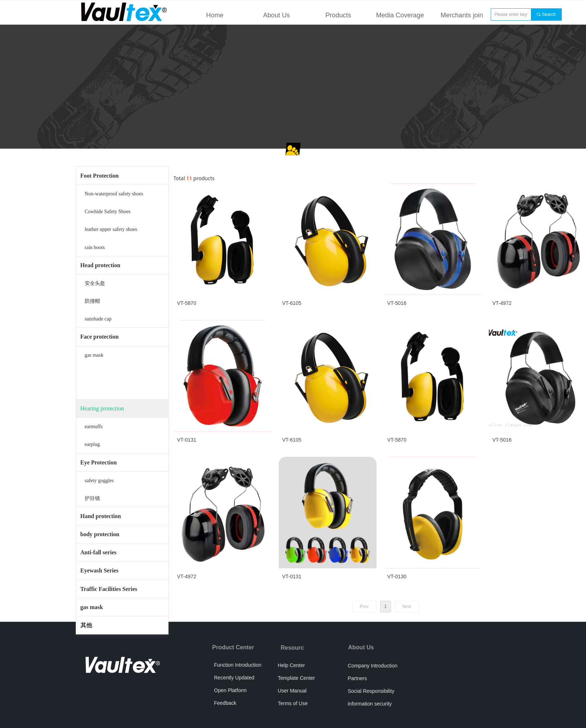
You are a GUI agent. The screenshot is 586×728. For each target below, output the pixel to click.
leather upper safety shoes (111, 229)
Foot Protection (100, 176)
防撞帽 (92, 301)
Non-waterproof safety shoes (114, 194)
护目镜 (92, 498)
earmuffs (94, 427)
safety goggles (99, 481)
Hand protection (101, 516)
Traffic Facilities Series (109, 589)
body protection (100, 534)
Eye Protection (99, 462)
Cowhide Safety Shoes (108, 212)
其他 (86, 625)
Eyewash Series (99, 570)
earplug (92, 444)
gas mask (94, 355)
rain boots (95, 247)
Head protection (100, 265)
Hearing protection (102, 408)
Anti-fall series (99, 552)
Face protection (100, 337)
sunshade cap (98, 319)
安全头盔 (95, 283)
